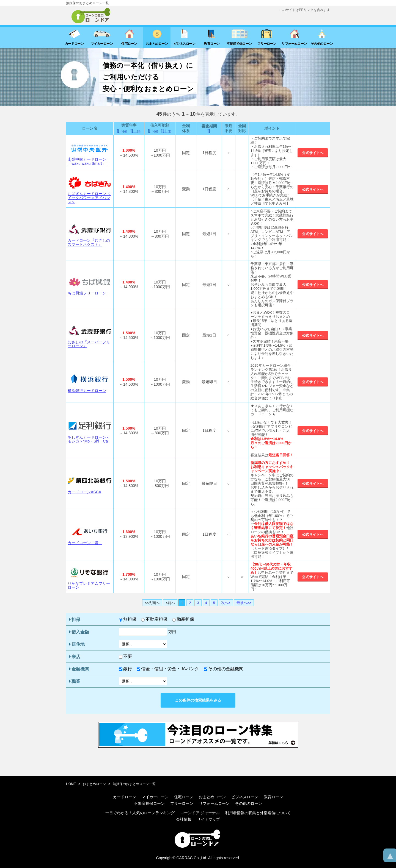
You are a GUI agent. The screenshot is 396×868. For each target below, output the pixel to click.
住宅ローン (184, 797)
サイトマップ (208, 819)
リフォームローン (214, 803)
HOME (71, 784)
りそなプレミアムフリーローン (89, 585)
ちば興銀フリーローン (87, 293)
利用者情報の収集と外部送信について (258, 813)
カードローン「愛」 (85, 543)
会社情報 (184, 819)
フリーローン (182, 803)
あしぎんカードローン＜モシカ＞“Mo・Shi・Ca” (89, 439)
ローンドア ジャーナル (200, 813)
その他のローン (249, 803)
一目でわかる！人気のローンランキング (140, 813)
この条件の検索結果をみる (198, 700)
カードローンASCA (84, 492)
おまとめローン (94, 784)
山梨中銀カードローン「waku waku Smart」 (87, 161)
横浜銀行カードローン (87, 391)
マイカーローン (155, 797)
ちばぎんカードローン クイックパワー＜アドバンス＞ (89, 198)
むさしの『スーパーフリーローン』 (89, 344)
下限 (123, 131)
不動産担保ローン (149, 803)
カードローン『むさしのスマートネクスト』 (89, 242)
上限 (137, 131)
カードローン (125, 797)
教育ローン (273, 797)
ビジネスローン (245, 797)
